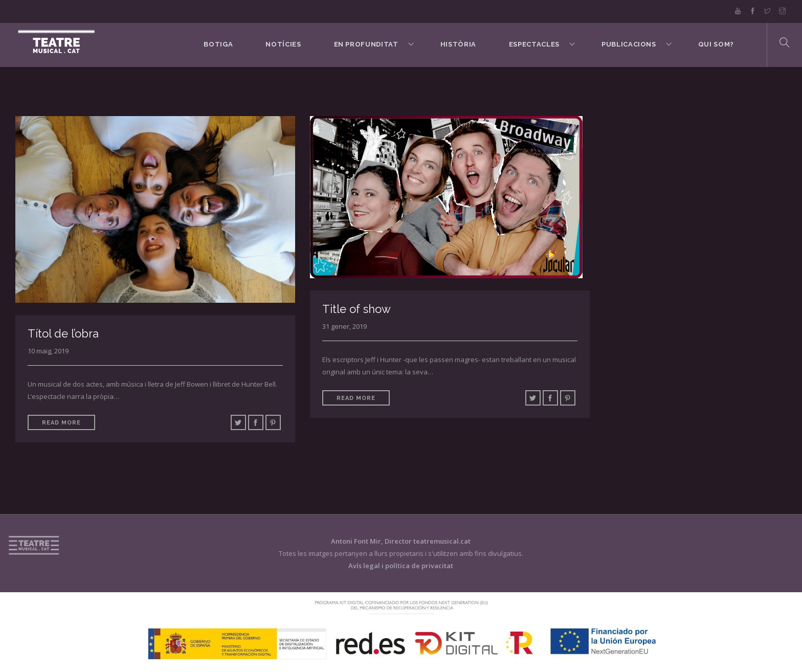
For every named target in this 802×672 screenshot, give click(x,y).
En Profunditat (366, 44)
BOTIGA (218, 44)
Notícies (283, 44)
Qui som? (716, 44)
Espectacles (534, 44)
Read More (61, 423)
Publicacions (629, 44)
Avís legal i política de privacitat (401, 566)
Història (458, 44)
